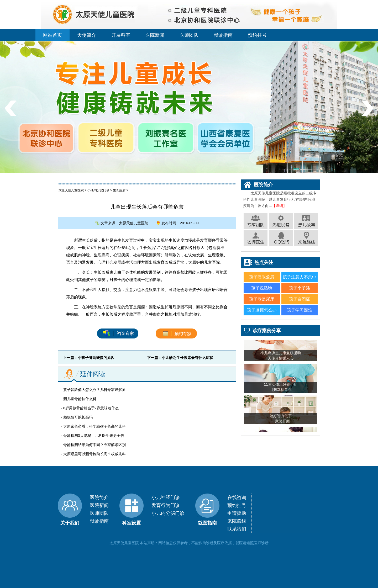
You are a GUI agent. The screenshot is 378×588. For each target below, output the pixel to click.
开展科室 (121, 35)
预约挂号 (257, 35)
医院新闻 (155, 35)
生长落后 (119, 190)
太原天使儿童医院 (71, 190)
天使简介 (87, 35)
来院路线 (237, 521)
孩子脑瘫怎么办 (262, 310)
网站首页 (52, 35)
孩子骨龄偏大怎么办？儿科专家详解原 (94, 390)
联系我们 (237, 529)
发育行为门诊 (166, 505)
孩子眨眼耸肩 (262, 277)
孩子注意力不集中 (300, 277)
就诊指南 (223, 35)
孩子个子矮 (300, 288)
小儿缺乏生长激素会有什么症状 (187, 358)
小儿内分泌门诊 (98, 190)
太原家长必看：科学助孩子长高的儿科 (94, 426)
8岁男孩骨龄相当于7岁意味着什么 (91, 408)
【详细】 (279, 206)
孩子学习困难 (300, 310)
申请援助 (237, 513)
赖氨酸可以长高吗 (78, 417)
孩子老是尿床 (262, 299)
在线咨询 (237, 497)
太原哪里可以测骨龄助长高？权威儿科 (94, 454)
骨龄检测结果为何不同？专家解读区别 (94, 445)
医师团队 (189, 35)
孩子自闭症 (300, 299)
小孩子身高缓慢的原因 (96, 358)
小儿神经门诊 (166, 497)
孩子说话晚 (262, 288)
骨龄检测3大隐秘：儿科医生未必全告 (94, 436)
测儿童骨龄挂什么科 (80, 399)
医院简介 (99, 497)
